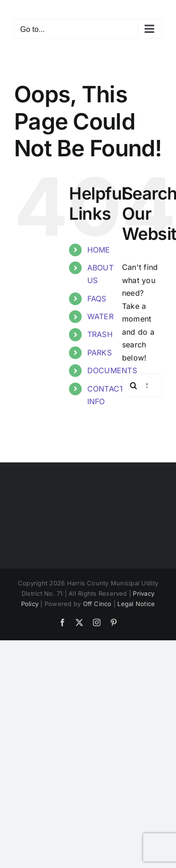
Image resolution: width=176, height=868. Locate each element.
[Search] (134, 385)
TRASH (100, 334)
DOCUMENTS (112, 370)
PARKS (99, 353)
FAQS (97, 299)
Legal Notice (136, 604)
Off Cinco (97, 604)
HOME (99, 250)
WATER (100, 316)
